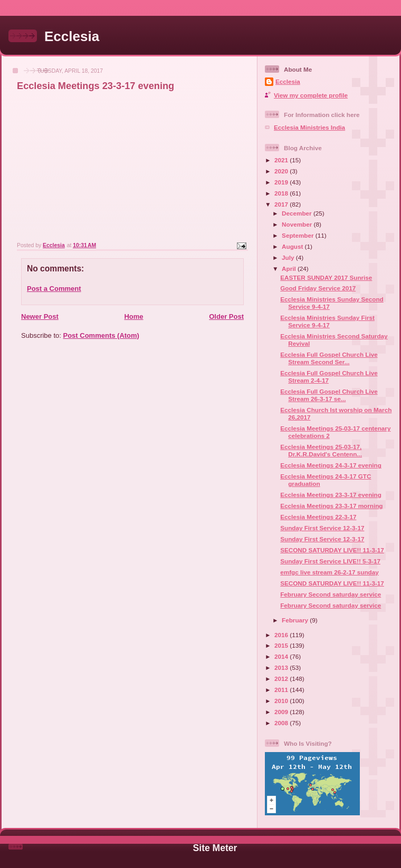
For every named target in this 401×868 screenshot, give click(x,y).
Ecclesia (72, 36)
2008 (282, 723)
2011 (282, 690)
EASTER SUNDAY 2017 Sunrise (326, 277)
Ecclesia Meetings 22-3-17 (318, 517)
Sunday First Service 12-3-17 (322, 528)
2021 (282, 160)
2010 (282, 701)
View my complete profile (311, 95)
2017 (282, 204)
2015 (282, 645)
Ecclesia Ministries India (309, 127)
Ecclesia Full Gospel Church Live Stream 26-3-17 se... (329, 395)
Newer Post (40, 316)
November (298, 224)
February (296, 620)
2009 (282, 712)
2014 (282, 656)
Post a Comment (54, 289)
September (299, 235)
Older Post (226, 316)
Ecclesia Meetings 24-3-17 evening (331, 465)
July (289, 257)
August (293, 246)
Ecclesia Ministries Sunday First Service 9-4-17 (327, 321)
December (298, 213)
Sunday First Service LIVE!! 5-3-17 (330, 561)
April (290, 269)
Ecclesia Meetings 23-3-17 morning (331, 506)
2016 (282, 635)
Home (133, 316)
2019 (282, 182)
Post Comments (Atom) (101, 335)
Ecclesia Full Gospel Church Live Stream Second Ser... (329, 358)
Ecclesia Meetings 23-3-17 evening (331, 495)
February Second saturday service (331, 594)
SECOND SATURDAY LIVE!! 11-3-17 (332, 550)
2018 (282, 193)
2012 (282, 679)
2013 (282, 667)
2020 (282, 171)
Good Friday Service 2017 (318, 288)
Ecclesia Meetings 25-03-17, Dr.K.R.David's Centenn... (321, 450)
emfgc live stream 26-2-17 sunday (329, 572)
